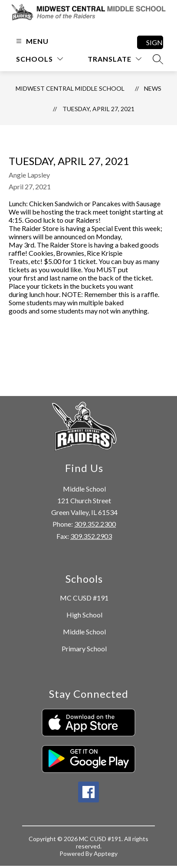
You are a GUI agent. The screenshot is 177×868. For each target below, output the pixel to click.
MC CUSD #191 (84, 598)
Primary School (84, 649)
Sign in (155, 42)
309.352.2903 (91, 536)
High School (84, 615)
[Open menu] (31, 41)
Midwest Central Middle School (70, 88)
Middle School (84, 632)
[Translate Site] (115, 59)
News (153, 88)
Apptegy (106, 853)
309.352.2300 (95, 524)
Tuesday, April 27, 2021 (98, 109)
